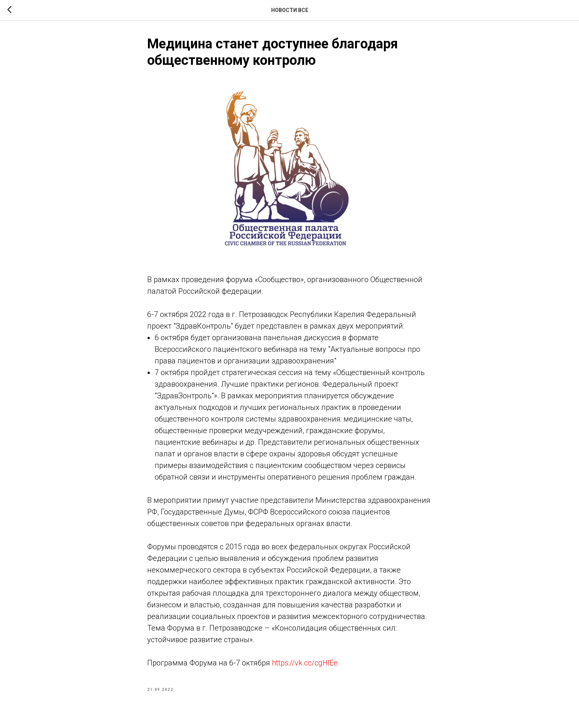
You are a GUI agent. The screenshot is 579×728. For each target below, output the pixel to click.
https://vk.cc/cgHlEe (305, 663)
